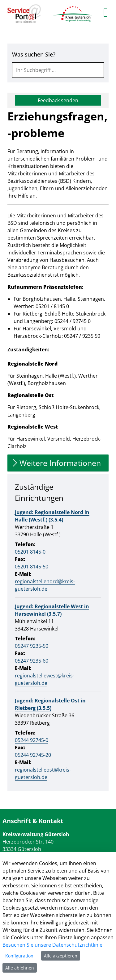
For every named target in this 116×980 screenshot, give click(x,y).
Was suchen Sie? (34, 54)
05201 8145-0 (30, 552)
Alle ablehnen (20, 968)
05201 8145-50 (32, 567)
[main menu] (106, 12)
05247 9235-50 (32, 646)
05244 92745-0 (32, 740)
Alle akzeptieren (61, 956)
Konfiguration (19, 956)
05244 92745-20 (33, 755)
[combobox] (58, 70)
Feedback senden (58, 100)
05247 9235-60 (32, 661)
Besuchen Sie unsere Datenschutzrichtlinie (52, 945)
